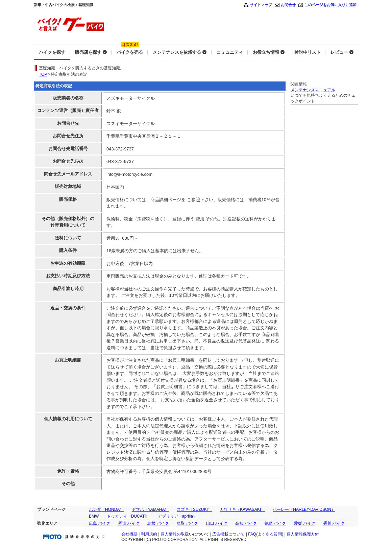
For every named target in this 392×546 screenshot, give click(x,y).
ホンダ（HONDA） (106, 509)
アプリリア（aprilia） (177, 516)
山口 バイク (217, 523)
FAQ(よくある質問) (266, 534)
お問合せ (288, 5)
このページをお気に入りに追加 (330, 5)
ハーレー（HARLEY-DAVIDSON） (304, 509)
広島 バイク (100, 523)
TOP (43, 74)
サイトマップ (261, 5)
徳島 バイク (275, 523)
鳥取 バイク (187, 523)
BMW (94, 516)
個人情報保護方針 (303, 534)
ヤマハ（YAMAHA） (150, 509)
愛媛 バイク (305, 523)
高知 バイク (246, 523)
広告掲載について (228, 534)
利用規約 (149, 534)
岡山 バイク (129, 523)
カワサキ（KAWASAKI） (242, 509)
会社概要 (129, 534)
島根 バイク (158, 523)
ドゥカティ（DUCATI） (128, 516)
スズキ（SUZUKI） (194, 509)
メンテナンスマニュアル (313, 90)
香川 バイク (334, 523)
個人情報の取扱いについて (185, 534)
